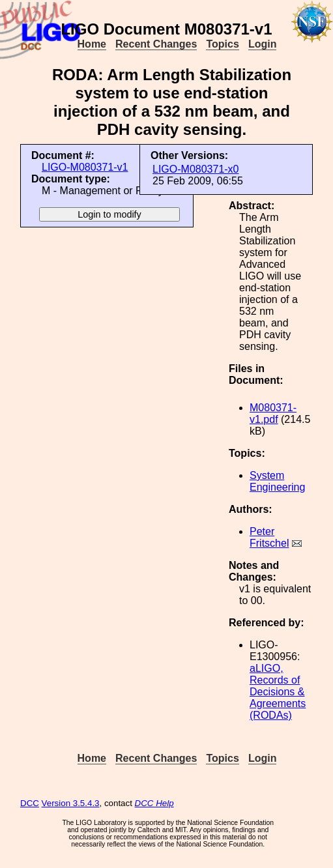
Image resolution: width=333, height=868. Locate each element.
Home (92, 44)
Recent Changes (156, 44)
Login (263, 44)
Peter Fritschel (269, 537)
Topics (222, 44)
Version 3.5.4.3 (71, 803)
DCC (30, 803)
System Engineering (277, 481)
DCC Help (154, 803)
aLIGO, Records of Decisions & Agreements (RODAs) (278, 692)
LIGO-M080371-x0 (196, 169)
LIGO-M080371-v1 (85, 167)
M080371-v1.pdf (273, 413)
